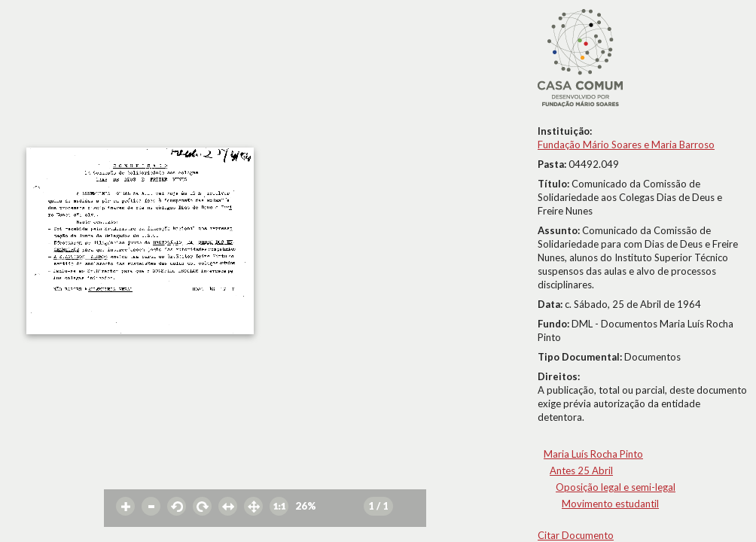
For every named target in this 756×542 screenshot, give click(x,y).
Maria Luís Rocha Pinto (593, 454)
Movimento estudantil (610, 504)
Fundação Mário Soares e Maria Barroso (626, 145)
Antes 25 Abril (581, 470)
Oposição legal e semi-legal (616, 487)
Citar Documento (576, 535)
